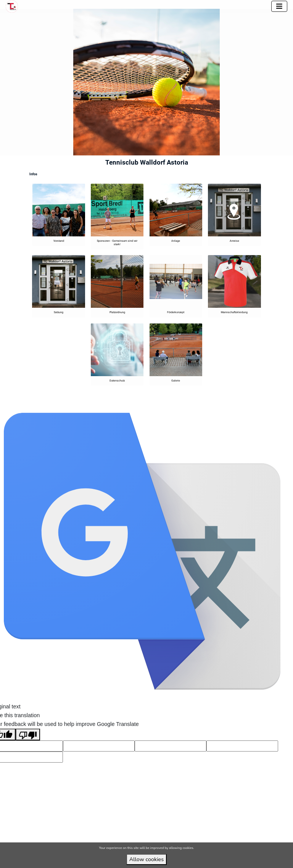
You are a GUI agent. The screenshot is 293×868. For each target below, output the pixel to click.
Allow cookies (146, 859)
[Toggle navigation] (279, 6)
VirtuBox (157, 405)
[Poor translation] (28, 744)
